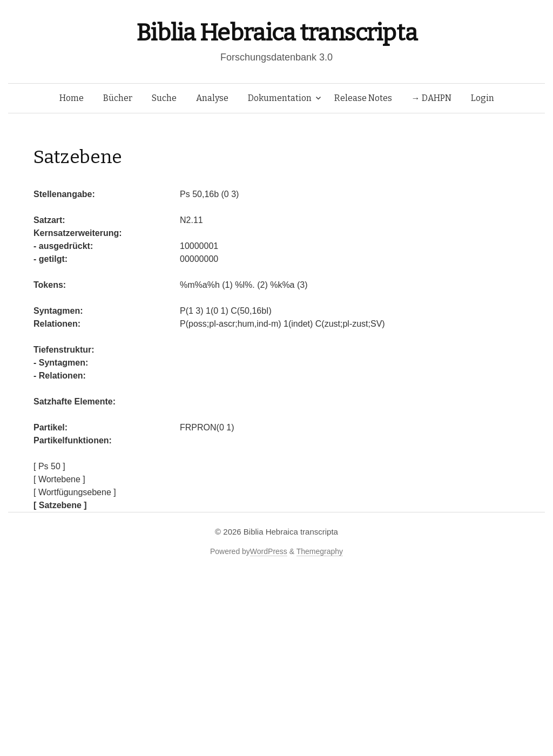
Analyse (212, 98)
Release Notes (363, 98)
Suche (164, 98)
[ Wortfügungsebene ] (75, 492)
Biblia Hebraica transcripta (276, 33)
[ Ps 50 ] (49, 466)
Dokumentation (280, 98)
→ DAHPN (431, 98)
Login (483, 98)
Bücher (118, 98)
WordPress (269, 551)
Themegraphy (320, 551)
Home (72, 98)
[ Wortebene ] (59, 479)
